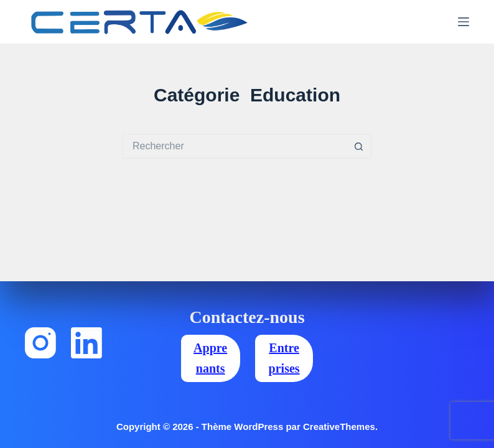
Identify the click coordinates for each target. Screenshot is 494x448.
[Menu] (464, 22)
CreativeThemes (339, 427)
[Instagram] (40, 343)
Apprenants (210, 358)
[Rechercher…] (235, 146)
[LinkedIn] (86, 343)
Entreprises (284, 358)
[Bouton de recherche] (359, 146)
